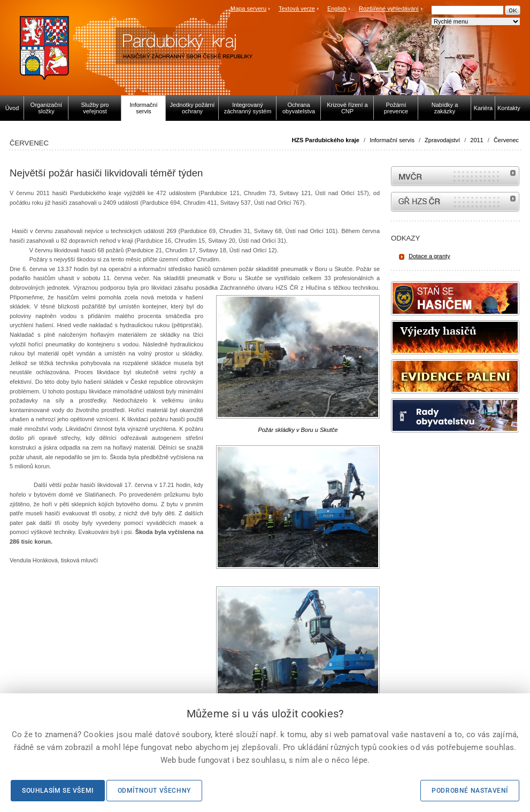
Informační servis (392, 140)
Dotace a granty (429, 256)
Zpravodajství (442, 140)
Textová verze (297, 9)
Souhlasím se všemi (58, 791)
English (337, 9)
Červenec (506, 140)
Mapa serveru (248, 9)
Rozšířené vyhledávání (389, 9)
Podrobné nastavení (470, 791)
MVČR (455, 176)
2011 (477, 140)
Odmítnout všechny (154, 791)
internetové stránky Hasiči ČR (455, 202)
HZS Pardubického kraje (325, 140)
